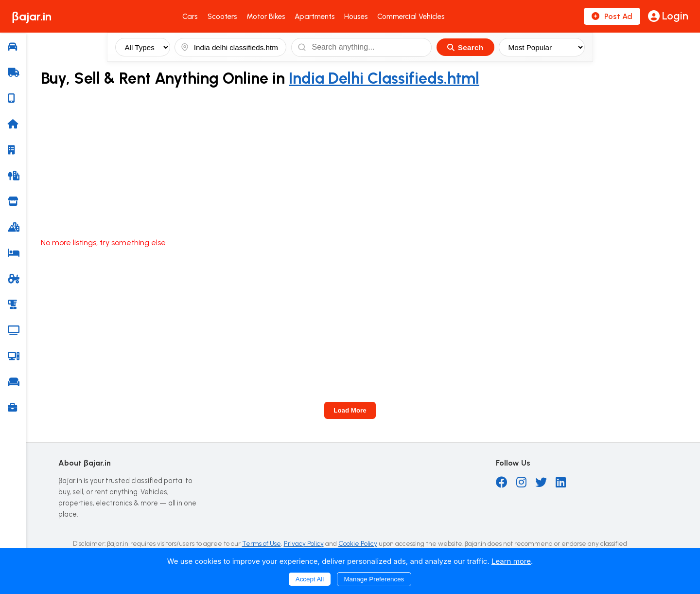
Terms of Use (262, 543)
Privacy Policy (304, 543)
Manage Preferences (374, 579)
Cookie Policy (358, 543)
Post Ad (612, 16)
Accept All (310, 579)
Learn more (511, 561)
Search (465, 47)
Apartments (315, 17)
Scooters (222, 17)
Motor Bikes (266, 17)
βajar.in (32, 16)
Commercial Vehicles (411, 17)
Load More (350, 410)
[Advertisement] (365, 163)
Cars (190, 17)
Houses (356, 17)
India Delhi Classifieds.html (384, 78)
